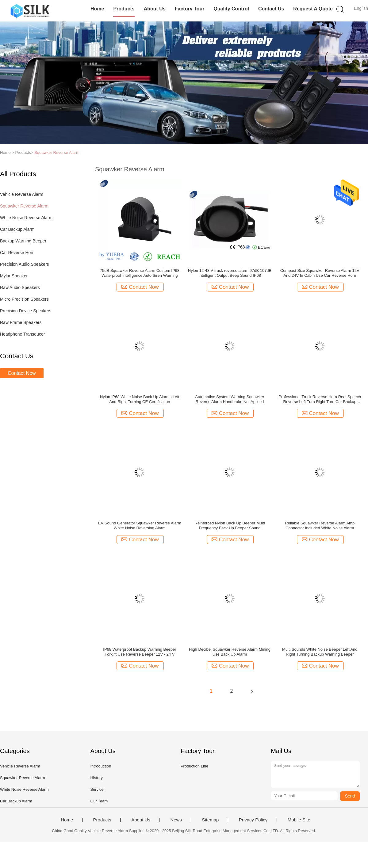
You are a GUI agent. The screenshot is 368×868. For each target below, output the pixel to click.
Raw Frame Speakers (21, 322)
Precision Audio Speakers (25, 264)
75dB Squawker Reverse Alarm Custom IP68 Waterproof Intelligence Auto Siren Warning (140, 273)
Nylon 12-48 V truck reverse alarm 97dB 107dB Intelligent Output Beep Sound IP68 (230, 273)
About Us (155, 9)
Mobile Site (299, 820)
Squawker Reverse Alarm (57, 152)
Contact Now (22, 373)
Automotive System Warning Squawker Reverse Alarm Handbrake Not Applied (230, 399)
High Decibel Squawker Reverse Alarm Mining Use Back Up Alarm (230, 652)
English (361, 8)
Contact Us (271, 9)
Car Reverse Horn (17, 253)
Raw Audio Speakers (20, 287)
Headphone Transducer (22, 334)
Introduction (101, 766)
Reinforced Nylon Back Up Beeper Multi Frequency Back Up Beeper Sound (230, 525)
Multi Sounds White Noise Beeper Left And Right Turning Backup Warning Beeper (320, 652)
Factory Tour (190, 9)
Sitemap (210, 820)
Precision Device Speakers (26, 311)
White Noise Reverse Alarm (26, 218)
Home (97, 9)
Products (124, 9)
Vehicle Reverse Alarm (22, 194)
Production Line (194, 766)
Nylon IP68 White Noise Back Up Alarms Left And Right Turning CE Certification (140, 399)
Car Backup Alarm (17, 229)
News (176, 820)
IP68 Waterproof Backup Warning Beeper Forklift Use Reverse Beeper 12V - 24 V (140, 652)
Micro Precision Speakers (24, 299)
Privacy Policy (253, 820)
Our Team (99, 801)
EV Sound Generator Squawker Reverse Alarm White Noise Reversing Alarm (140, 525)
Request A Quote (313, 9)
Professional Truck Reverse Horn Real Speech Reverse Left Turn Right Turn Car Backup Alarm (320, 399)
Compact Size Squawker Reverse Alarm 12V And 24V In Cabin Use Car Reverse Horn (320, 273)
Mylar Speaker (14, 276)
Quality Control (231, 9)
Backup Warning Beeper (23, 241)
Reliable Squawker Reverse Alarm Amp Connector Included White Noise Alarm (320, 525)
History (96, 778)
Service (97, 789)
